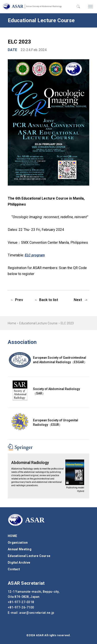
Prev (19, 300)
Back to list (49, 300)
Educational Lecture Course (38, 323)
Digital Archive (19, 563)
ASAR (37, 6)
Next (78, 300)
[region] (48, 323)
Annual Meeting (20, 549)
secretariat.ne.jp (37, 613)
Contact (14, 569)
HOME (12, 536)
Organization (18, 543)
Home (12, 323)
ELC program (35, 255)
